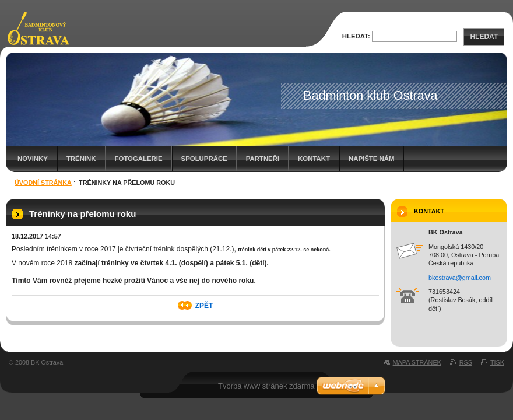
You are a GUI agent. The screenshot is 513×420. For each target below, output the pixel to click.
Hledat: (356, 36)
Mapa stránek (417, 362)
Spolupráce (204, 159)
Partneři (263, 159)
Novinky (33, 159)
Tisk (497, 362)
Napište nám (371, 159)
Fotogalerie (139, 159)
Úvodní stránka (43, 183)
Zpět (204, 306)
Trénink (81, 159)
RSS (466, 362)
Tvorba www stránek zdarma (266, 386)
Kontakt (314, 159)
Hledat (484, 37)
